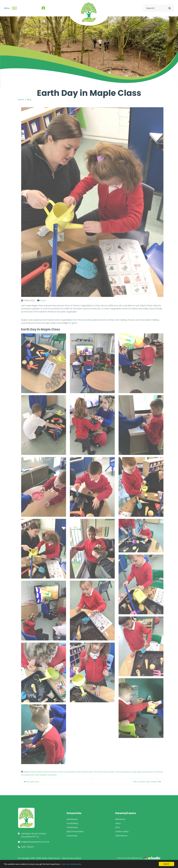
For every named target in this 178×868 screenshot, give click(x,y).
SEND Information (75, 832)
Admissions (72, 819)
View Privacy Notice (71, 858)
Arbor (118, 823)
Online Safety (122, 832)
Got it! (166, 864)
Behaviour (120, 819)
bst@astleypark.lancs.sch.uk (35, 842)
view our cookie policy (72, 864)
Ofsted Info (72, 827)
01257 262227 (27, 847)
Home (21, 99)
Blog (29, 99)
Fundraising (72, 823)
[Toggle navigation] (14, 8)
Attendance (121, 836)
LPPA (118, 827)
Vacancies (72, 836)
